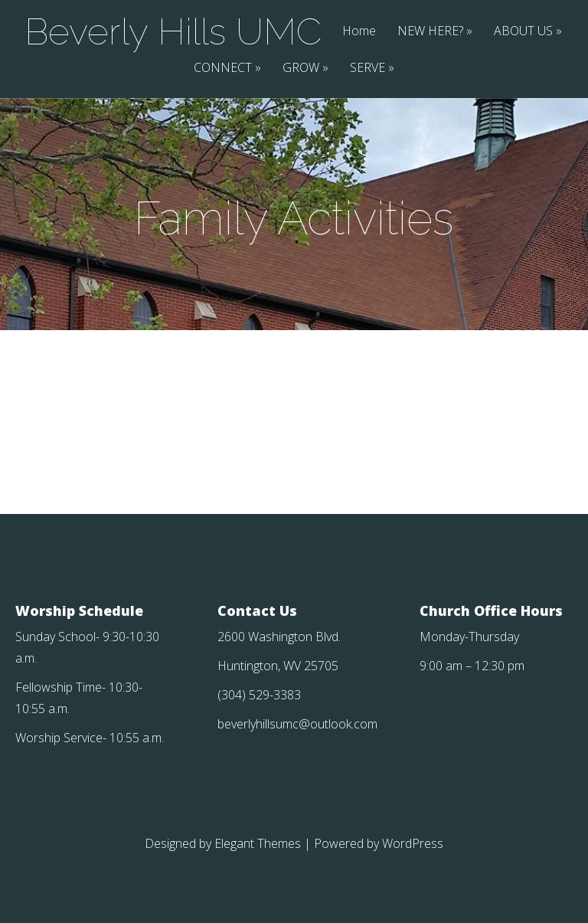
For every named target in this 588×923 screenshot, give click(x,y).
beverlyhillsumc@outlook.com (297, 724)
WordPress (413, 843)
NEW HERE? (430, 32)
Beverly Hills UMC (173, 31)
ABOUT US (523, 32)
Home (359, 32)
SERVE (367, 69)
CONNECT (223, 69)
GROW (301, 69)
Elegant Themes (258, 843)
